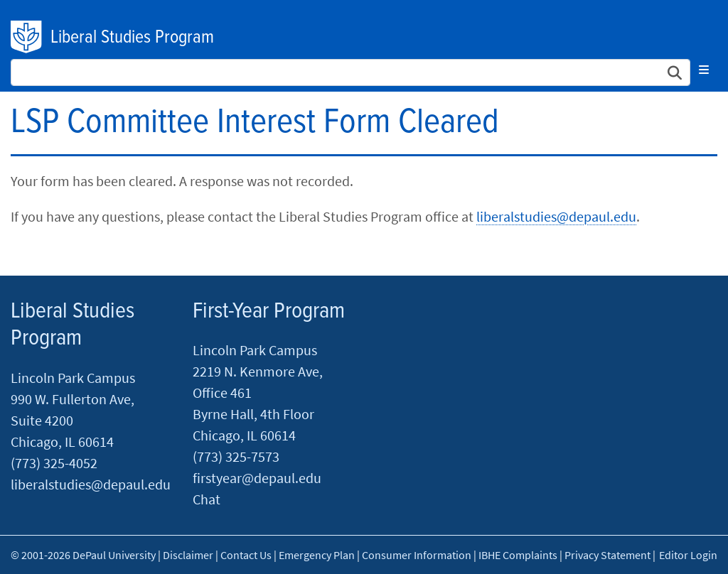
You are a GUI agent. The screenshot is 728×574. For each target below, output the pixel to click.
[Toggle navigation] (704, 70)
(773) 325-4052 (54, 463)
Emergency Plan (317, 555)
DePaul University (27, 37)
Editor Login (688, 555)
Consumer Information (417, 555)
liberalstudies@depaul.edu (556, 216)
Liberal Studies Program (132, 38)
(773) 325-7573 (236, 456)
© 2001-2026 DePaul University (83, 555)
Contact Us (246, 555)
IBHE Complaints (518, 555)
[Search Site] (350, 72)
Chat (207, 499)
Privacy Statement (607, 555)
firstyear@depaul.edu (257, 478)
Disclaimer (188, 555)
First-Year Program (269, 312)
